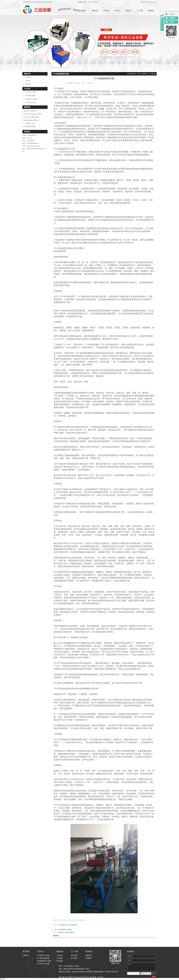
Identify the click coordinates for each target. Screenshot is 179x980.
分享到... (172, 22)
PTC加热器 (61, 925)
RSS (150, 2)
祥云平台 (86, 977)
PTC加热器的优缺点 (30, 127)
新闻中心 (129, 11)
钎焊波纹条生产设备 (31, 99)
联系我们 (151, 11)
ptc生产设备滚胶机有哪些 (31, 117)
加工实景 (74, 955)
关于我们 (106, 11)
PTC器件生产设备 (30, 92)
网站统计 (3, 979)
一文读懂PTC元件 (29, 123)
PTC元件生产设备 (30, 103)
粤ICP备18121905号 (66, 977)
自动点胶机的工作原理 (65, 930)
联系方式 (89, 955)
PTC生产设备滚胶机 (71, 925)
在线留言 (89, 958)
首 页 (139, 74)
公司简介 (26, 955)
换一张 (154, 973)
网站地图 (144, 2)
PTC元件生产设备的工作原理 (33, 114)
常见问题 (28, 84)
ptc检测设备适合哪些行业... (32, 120)
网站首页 (95, 11)
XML (154, 2)
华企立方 (101, 977)
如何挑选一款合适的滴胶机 (66, 932)
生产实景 (74, 958)
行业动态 (28, 81)
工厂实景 (140, 11)
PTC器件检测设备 (30, 96)
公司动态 (28, 77)
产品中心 (117, 11)
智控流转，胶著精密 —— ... (32, 111)
